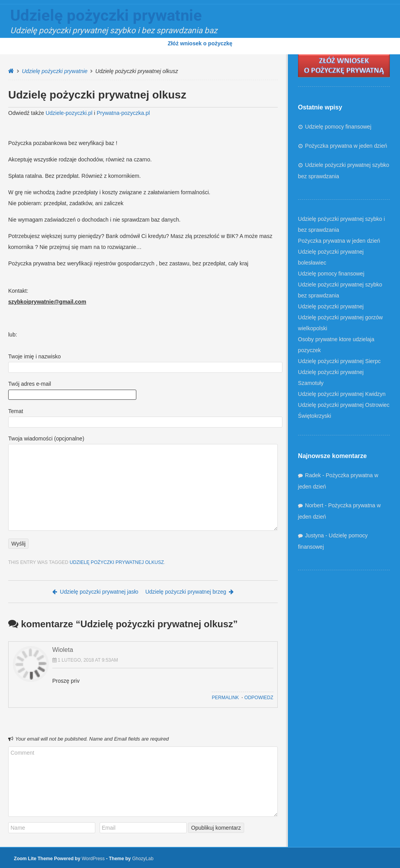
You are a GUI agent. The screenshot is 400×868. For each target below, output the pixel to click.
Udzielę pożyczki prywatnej (331, 306)
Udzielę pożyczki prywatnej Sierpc (339, 361)
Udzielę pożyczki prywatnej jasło (95, 592)
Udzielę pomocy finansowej (338, 127)
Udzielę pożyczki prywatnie (55, 71)
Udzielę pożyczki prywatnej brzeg (189, 592)
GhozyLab (143, 859)
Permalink (225, 698)
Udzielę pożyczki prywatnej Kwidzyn (342, 394)
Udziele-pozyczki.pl (69, 113)
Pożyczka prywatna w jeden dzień (346, 146)
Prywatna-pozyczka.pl (123, 113)
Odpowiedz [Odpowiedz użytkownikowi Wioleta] (259, 698)
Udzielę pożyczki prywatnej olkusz (117, 562)
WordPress (93, 859)
